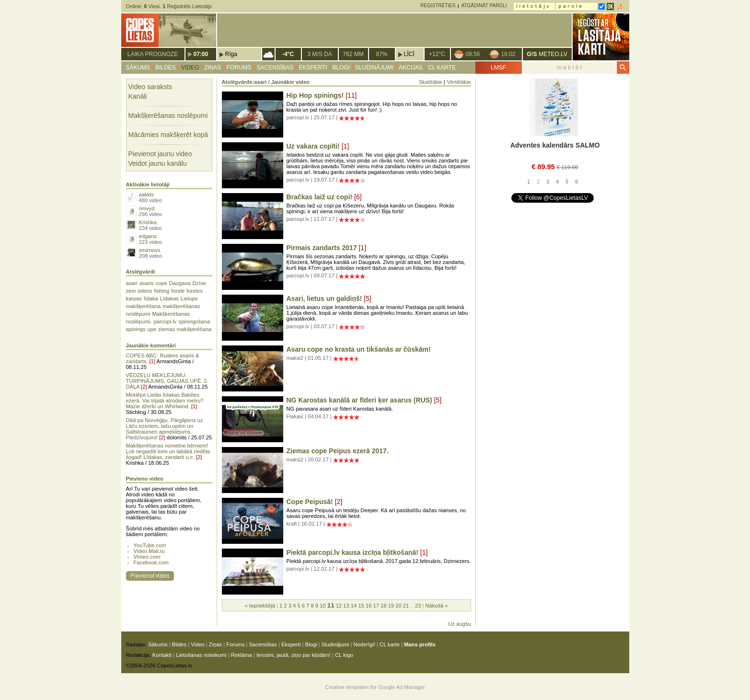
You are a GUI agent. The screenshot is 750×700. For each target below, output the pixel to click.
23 (418, 606)
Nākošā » (436, 606)
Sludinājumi (374, 68)
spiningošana (194, 321)
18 (383, 606)
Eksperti (313, 68)
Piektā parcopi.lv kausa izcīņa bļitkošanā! (352, 552)
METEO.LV (547, 54)
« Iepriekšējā (260, 606)
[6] (358, 197)
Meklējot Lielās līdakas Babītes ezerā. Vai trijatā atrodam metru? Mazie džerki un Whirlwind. (165, 401)
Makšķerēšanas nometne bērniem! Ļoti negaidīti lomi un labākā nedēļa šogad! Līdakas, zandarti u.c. (168, 451)
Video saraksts (150, 87)
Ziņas (213, 68)
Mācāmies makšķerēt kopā (168, 135)
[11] (351, 95)
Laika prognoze (153, 54)
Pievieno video (145, 479)
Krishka (148, 222)
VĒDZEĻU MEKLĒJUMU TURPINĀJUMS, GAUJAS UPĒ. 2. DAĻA (167, 381)
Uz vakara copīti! (313, 146)
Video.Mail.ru (149, 551)
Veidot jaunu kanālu (158, 163)
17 (376, 606)
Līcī (409, 54)
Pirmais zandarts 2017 (322, 248)
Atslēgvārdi (141, 272)
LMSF (498, 68)
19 (391, 606)
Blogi (341, 68)
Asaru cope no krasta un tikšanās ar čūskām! (359, 349)
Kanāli (138, 96)
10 (323, 606)
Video (190, 68)
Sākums (138, 68)
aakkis (147, 195)
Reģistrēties (438, 6)
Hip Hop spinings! (315, 95)
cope (161, 283)
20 (398, 606)
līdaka (151, 298)
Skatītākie (431, 82)
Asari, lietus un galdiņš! (324, 298)
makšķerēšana (144, 306)
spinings (136, 329)
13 (346, 606)
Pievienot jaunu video (160, 154)
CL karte (442, 68)
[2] (144, 387)
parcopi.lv (165, 321)
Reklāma (242, 655)
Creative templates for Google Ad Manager (375, 687)
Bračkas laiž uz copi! (320, 197)
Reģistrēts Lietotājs (187, 6)
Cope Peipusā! (310, 502)
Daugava (180, 283)
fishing (162, 291)
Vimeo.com (147, 557)
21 (406, 606)
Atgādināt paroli (484, 6)
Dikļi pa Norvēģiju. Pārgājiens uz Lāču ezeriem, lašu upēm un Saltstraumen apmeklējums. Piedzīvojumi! (165, 429)
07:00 (201, 54)
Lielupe (189, 298)
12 (339, 606)
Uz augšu (459, 624)
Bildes (166, 68)
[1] (152, 361)
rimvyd (147, 208)
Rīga (231, 54)
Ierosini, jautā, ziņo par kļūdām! (294, 655)
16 (369, 606)
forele (178, 291)
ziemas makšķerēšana (185, 329)
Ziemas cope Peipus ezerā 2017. (338, 451)
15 (361, 606)
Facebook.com (151, 562)
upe (152, 329)
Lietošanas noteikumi (201, 655)
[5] (368, 298)
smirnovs (150, 250)
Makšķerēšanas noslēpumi (168, 115)
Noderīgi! (364, 644)
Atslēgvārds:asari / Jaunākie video (266, 82)
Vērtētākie (459, 82)
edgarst (148, 236)
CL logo (344, 655)
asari (132, 283)
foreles (195, 291)
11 (331, 605)
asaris (147, 283)
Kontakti (162, 655)
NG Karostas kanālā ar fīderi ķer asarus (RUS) (359, 400)
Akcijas (411, 68)
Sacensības (275, 68)
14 (354, 606)
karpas (134, 298)
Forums (239, 68)
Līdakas (169, 298)
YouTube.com (150, 545)
